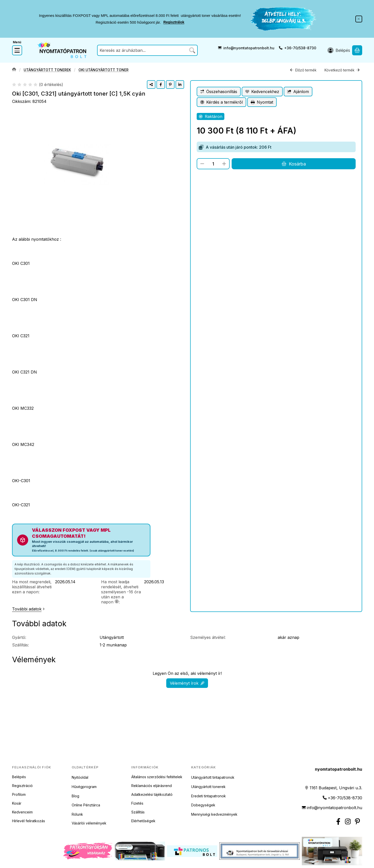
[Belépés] (339, 50)
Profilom (19, 794)
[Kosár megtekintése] (357, 50)
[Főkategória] (14, 70)
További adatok (28, 609)
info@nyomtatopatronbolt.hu (249, 48)
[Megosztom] (151, 85)
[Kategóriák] (17, 50)
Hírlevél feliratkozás (29, 821)
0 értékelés (51, 85)
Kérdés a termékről (221, 102)
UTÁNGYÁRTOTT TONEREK (47, 70)
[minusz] (202, 164)
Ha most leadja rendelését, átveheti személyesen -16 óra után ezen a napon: (121, 592)
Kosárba (293, 164)
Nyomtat (262, 102)
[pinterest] (170, 85)
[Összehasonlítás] (219, 92)
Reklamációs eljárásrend (152, 786)
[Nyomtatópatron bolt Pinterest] (357, 821)
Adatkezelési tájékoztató (152, 794)
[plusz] (224, 164)
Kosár (17, 803)
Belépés (19, 777)
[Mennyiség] (213, 164)
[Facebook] (338, 821)
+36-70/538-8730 (300, 48)
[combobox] (147, 50)
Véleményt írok (187, 683)
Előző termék (303, 70)
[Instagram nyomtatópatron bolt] (348, 821)
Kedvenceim (22, 812)
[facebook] (161, 85)
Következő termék (342, 70)
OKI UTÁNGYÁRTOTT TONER (103, 70)
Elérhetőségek (143, 821)
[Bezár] (359, 19)
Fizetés (137, 803)
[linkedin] (180, 85)
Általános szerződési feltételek (157, 777)
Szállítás (138, 812)
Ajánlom (298, 92)
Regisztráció (22, 786)
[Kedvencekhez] (262, 92)
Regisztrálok (174, 22)
